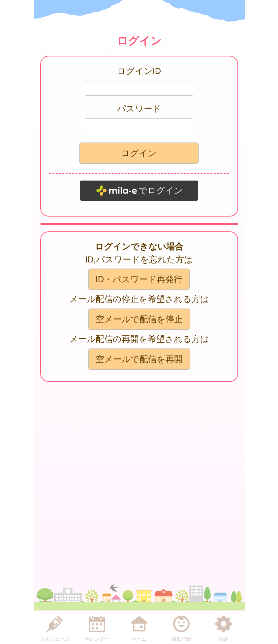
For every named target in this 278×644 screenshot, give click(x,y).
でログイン (161, 190)
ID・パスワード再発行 (139, 279)
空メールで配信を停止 (139, 319)
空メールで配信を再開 (139, 359)
